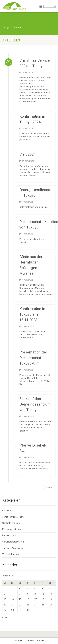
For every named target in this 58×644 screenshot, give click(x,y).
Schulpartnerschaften (13, 542)
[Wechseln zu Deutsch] (30, 641)
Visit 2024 (28, 154)
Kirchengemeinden (11, 529)
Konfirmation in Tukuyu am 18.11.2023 (32, 314)
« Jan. (5, 617)
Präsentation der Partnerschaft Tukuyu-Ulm (33, 358)
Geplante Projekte (11, 523)
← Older (49, 487)
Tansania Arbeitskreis (13, 548)
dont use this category (13, 517)
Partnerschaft (9, 535)
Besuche (7, 511)
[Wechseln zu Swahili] (40, 641)
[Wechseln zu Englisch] (19, 641)
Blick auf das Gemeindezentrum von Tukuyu (35, 404)
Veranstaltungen (10, 554)
